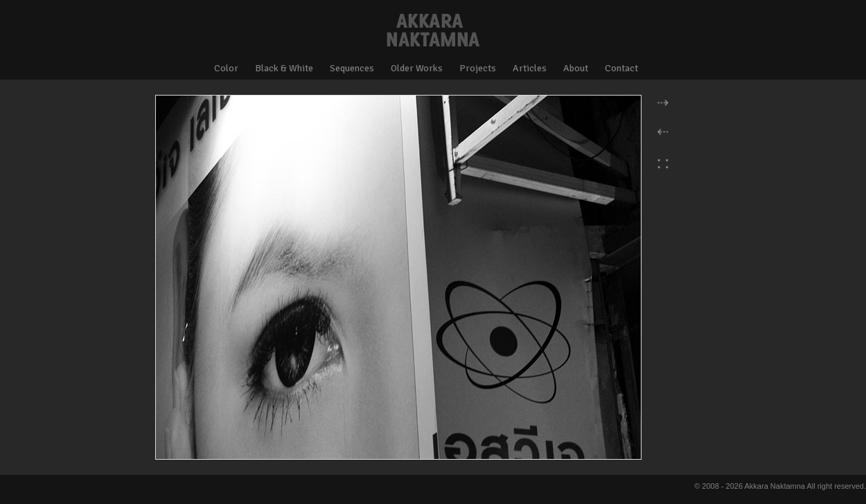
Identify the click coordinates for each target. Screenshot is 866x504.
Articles (530, 68)
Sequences (352, 68)
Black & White (284, 68)
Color (226, 68)
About (576, 68)
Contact (621, 68)
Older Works (417, 68)
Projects (478, 68)
